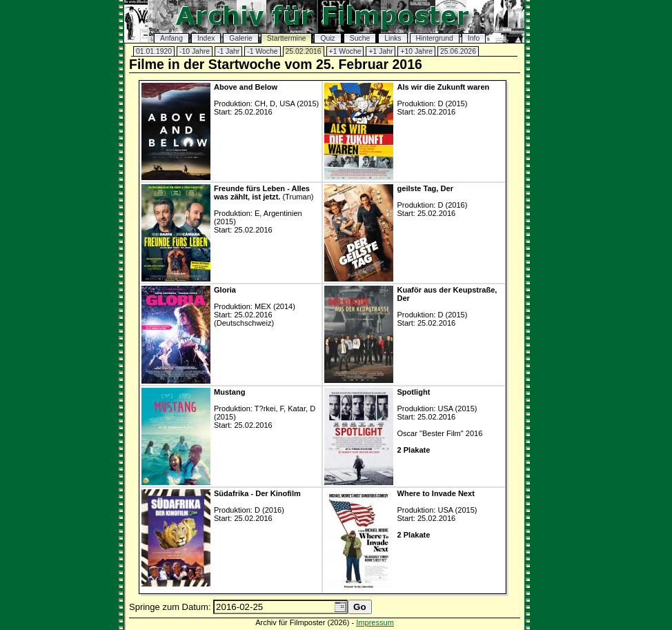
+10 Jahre (416, 51)
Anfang (171, 38)
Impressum (375, 622)
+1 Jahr (381, 51)
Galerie (241, 38)
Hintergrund (435, 38)
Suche (360, 38)
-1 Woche (262, 51)
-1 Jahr (228, 51)
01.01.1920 (154, 51)
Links (393, 38)
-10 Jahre (195, 51)
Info (474, 38)
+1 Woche (345, 51)
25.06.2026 (458, 51)
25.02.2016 (304, 51)
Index (206, 38)
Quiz (327, 38)
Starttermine (287, 38)
